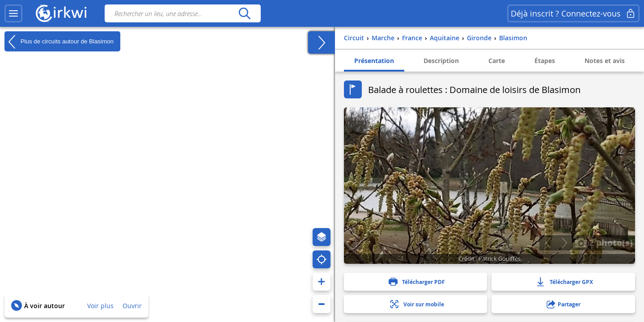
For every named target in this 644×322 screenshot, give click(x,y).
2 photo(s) (604, 242)
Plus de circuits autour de (59, 42)
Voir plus (100, 306)
